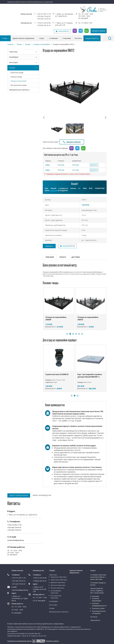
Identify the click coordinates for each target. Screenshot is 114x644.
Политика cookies (98, 608)
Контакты (94, 617)
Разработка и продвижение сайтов (19, 641)
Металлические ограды (19, 85)
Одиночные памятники (59, 580)
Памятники (13, 52)
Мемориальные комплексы (19, 90)
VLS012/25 (54, 190)
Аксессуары (13, 62)
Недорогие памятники (59, 577)
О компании (95, 596)
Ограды (12, 68)
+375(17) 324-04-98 (44, 23)
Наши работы (95, 620)
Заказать (49, 246)
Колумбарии (14, 57)
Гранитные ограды (17, 73)
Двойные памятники (58, 582)
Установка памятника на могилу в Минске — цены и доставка (98, 577)
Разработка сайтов (52, 641)
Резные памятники (57, 588)
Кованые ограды (16, 77)
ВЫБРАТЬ (94, 165)
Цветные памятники (58, 585)
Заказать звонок (99, 31)
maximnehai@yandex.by (16, 540)
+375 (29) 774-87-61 (44, 19)
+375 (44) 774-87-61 (44, 16)
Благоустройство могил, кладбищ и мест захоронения (97, 591)
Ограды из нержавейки (19, 81)
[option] (75, 88)
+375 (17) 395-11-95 (44, 14)
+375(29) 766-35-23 (44, 25)
